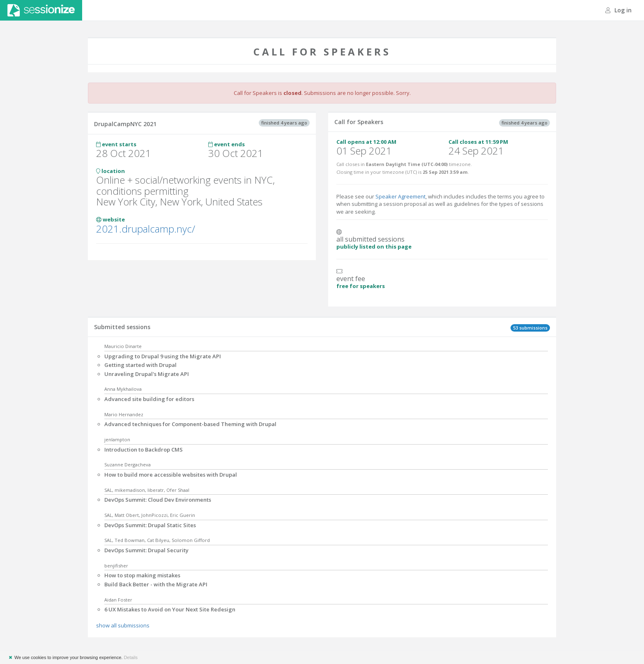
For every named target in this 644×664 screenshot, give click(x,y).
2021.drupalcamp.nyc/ (146, 229)
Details (131, 657)
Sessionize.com (41, 10)
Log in (619, 10)
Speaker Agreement (400, 196)
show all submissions (123, 625)
